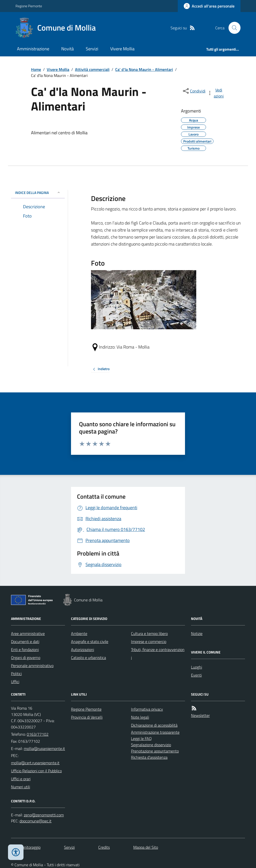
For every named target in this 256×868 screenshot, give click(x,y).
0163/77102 (38, 734)
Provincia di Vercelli (87, 717)
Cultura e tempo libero (149, 633)
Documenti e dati (25, 641)
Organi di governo (26, 658)
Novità (67, 49)
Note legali (140, 717)
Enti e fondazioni (25, 649)
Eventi (196, 675)
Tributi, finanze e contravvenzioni (158, 654)
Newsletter (200, 715)
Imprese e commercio (149, 641)
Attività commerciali (92, 69)
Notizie (197, 633)
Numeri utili (20, 787)
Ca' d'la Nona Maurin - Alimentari (144, 69)
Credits (104, 847)
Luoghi (196, 667)
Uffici (15, 682)
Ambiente (79, 633)
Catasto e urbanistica (88, 658)
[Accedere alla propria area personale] (209, 6)
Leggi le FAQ (141, 738)
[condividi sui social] (194, 91)
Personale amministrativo (32, 666)
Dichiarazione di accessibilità (154, 725)
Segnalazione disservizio (151, 745)
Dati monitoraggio (26, 847)
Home (36, 69)
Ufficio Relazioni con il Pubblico (36, 771)
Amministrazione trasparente (155, 732)
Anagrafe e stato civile (90, 641)
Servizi (92, 49)
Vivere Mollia (122, 49)
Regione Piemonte (29, 6)
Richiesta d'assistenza (149, 757)
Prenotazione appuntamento (155, 751)
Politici (16, 674)
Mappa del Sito (146, 847)
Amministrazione (33, 49)
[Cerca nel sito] (232, 28)
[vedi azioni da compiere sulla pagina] (216, 93)
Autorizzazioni (82, 649)
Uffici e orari (21, 779)
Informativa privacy (147, 709)
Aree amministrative (28, 633)
